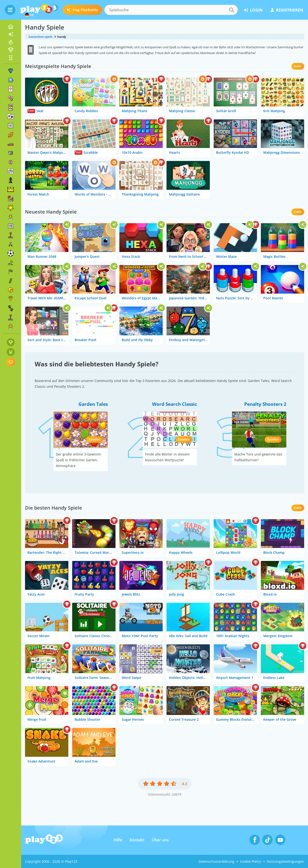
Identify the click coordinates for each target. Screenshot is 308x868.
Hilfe (118, 840)
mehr (298, 66)
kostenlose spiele (41, 37)
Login (253, 10)
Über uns (160, 840)
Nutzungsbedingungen (286, 861)
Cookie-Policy (251, 861)
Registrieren (287, 10)
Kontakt (137, 840)
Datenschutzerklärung (216, 861)
